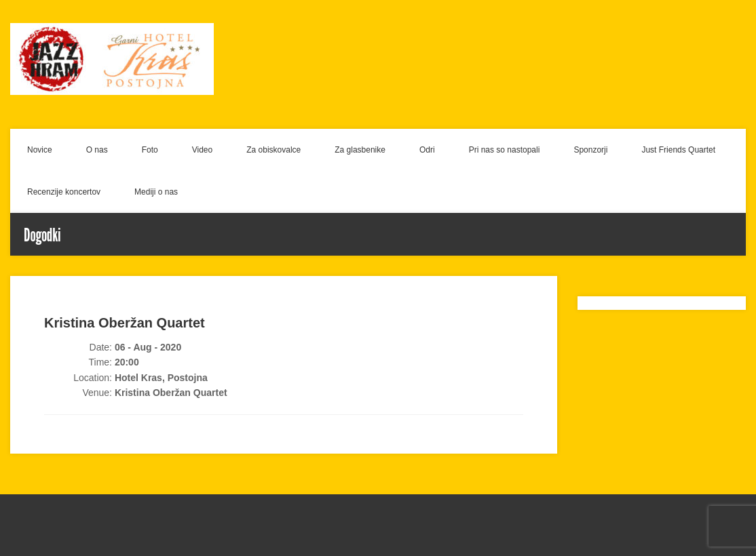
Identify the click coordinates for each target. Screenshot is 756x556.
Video (202, 150)
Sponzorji (590, 150)
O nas (97, 150)
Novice (40, 150)
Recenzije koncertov (64, 192)
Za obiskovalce (273, 150)
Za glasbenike (360, 150)
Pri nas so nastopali (505, 150)
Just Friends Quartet (678, 150)
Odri (427, 150)
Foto (150, 150)
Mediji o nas (156, 192)
